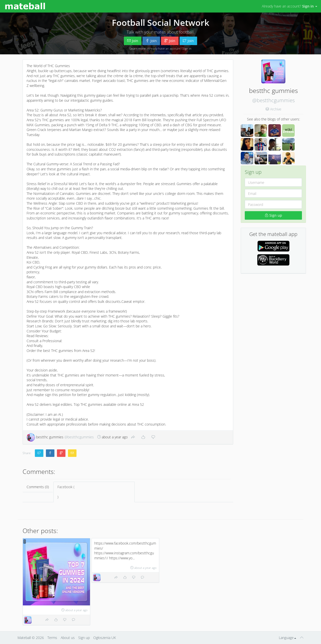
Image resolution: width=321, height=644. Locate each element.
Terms (52, 638)
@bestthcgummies (273, 100)
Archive (276, 109)
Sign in (187, 48)
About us (68, 638)
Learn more (138, 48)
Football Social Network (160, 23)
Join (133, 41)
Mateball (24, 638)
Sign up (273, 215)
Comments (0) (38, 487)
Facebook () (94, 492)
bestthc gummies (60, 437)
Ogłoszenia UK (105, 638)
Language (288, 638)
